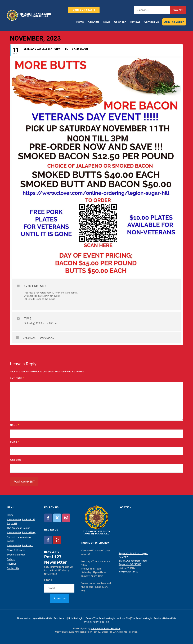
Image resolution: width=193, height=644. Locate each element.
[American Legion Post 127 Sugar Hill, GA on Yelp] (57, 540)
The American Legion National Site (35, 618)
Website (15, 460)
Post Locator (60, 618)
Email (15, 442)
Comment (17, 378)
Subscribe (59, 598)
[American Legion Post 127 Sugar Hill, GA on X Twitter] (57, 518)
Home (80, 22)
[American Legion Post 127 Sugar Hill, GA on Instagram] (66, 518)
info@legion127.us (128, 572)
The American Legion (19, 528)
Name (15, 425)
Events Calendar (16, 555)
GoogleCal (47, 338)
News (107, 22)
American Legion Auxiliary (21, 533)
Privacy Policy (91, 622)
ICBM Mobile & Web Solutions (106, 628)
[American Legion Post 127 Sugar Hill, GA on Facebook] (48, 518)
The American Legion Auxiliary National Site (154, 618)
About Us (94, 22)
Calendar (120, 22)
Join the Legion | (77, 618)
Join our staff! (84, 10)
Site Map (104, 622)
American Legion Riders (20, 546)
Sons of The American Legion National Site (108, 618)
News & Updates (16, 550)
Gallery (11, 559)
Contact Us (152, 22)
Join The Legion (174, 22)
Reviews (135, 22)
